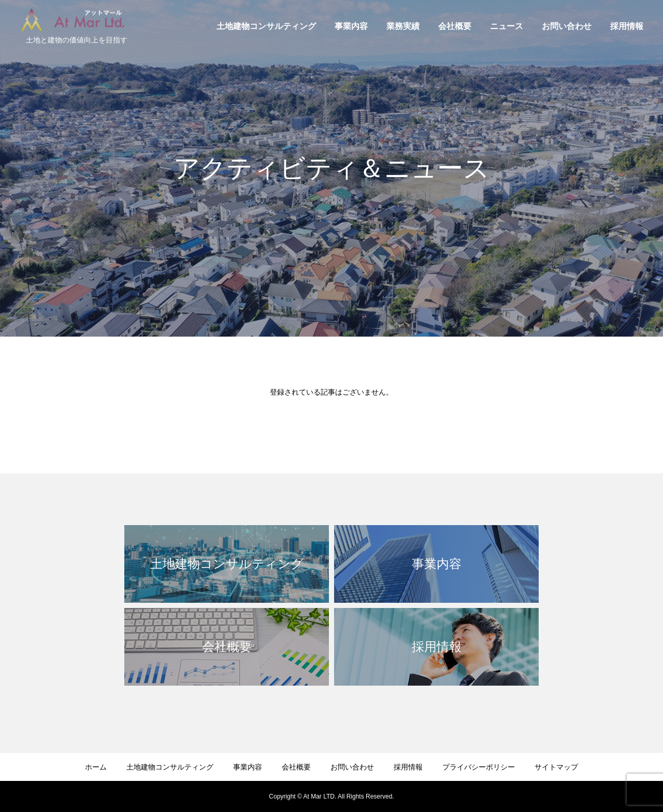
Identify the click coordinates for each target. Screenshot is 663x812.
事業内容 (351, 26)
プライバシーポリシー (479, 767)
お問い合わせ (567, 26)
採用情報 (627, 26)
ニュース (507, 26)
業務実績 (403, 26)
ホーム (96, 767)
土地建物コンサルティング (266, 26)
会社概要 (455, 26)
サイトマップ (556, 767)
